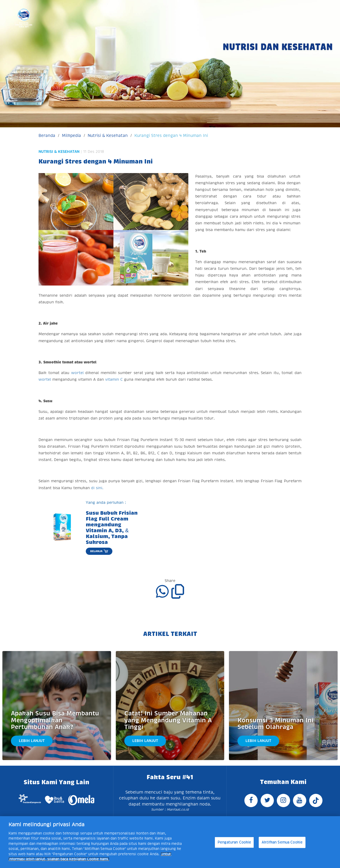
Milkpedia (71, 135)
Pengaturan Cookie (234, 842)
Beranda (47, 135)
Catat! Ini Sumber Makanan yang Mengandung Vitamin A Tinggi (168, 720)
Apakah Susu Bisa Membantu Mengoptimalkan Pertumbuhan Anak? (55, 720)
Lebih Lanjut (32, 741)
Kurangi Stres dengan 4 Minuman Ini (171, 135)
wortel (77, 373)
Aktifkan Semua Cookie (282, 842)
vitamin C (114, 379)
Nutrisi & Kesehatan (108, 135)
